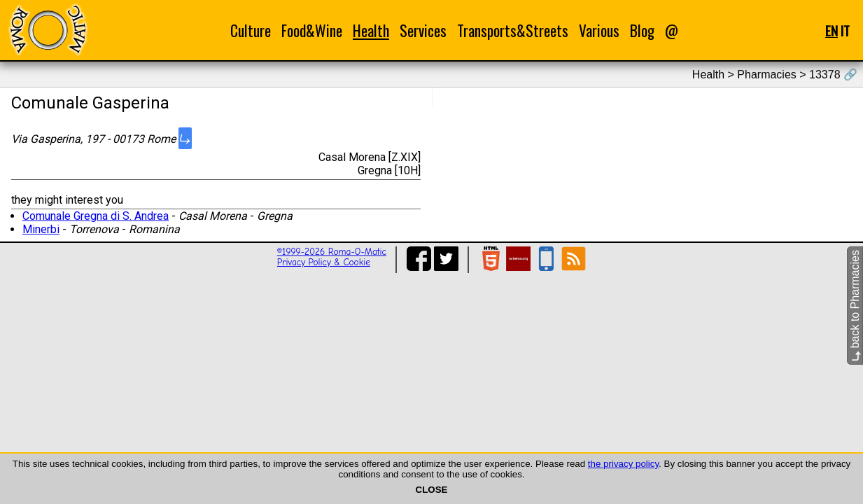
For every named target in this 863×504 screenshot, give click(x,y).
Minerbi (41, 229)
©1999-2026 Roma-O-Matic (332, 252)
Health (371, 30)
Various (599, 30)
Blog (642, 30)
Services (423, 30)
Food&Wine (312, 30)
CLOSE (432, 490)
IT (845, 30)
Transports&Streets (513, 30)
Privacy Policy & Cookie (324, 262)
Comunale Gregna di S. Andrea (96, 216)
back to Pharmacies (855, 306)
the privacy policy (623, 464)
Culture (251, 30)
